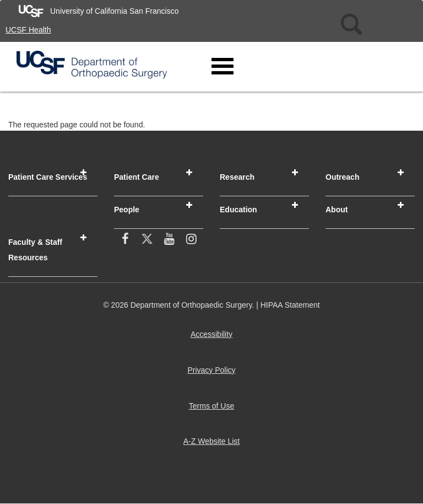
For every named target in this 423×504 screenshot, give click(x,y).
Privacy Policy (213, 374)
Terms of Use (214, 410)
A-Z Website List (214, 445)
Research (237, 177)
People (127, 210)
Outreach (342, 177)
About (337, 210)
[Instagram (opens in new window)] (191, 240)
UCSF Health (28, 30)
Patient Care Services (48, 177)
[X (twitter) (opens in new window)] (147, 240)
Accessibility (214, 338)
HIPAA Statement (290, 305)
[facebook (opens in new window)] (125, 240)
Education (238, 210)
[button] (83, 173)
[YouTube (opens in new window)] (169, 240)
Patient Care (137, 177)
